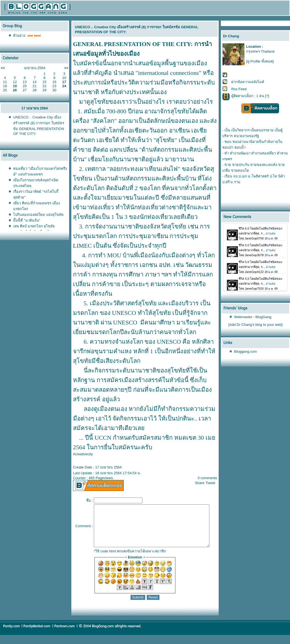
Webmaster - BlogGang (253, 317)
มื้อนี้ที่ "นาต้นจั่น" (27, 220)
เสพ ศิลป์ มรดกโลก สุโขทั (34, 226)
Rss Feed (239, 89)
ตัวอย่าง (19, 36)
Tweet (213, 483)
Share (202, 483)
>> (66, 68)
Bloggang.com (246, 351)
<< (3, 68)
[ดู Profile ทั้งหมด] (260, 61)
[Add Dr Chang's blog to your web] (256, 325)
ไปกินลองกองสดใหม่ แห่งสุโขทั (38, 215)
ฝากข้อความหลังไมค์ (248, 82)
